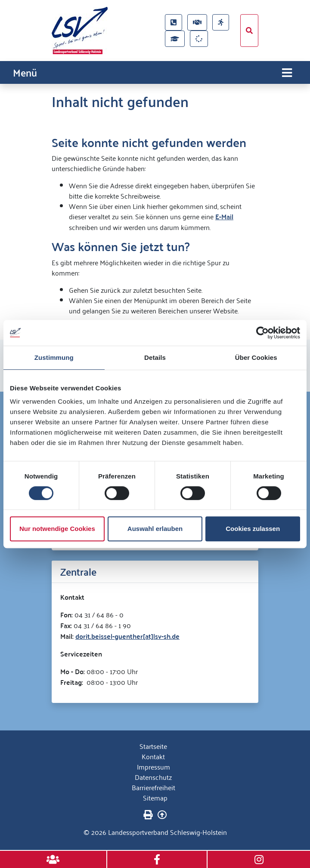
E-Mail (224, 216)
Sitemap (155, 797)
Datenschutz (153, 777)
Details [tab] (155, 357)
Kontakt (153, 756)
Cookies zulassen (253, 529)
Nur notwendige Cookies (57, 529)
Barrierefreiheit (153, 787)
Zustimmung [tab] (54, 357)
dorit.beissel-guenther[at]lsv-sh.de (127, 636)
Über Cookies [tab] (256, 357)
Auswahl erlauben (155, 529)
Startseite (153, 746)
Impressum (153, 767)
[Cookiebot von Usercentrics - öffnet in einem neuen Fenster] (262, 333)
